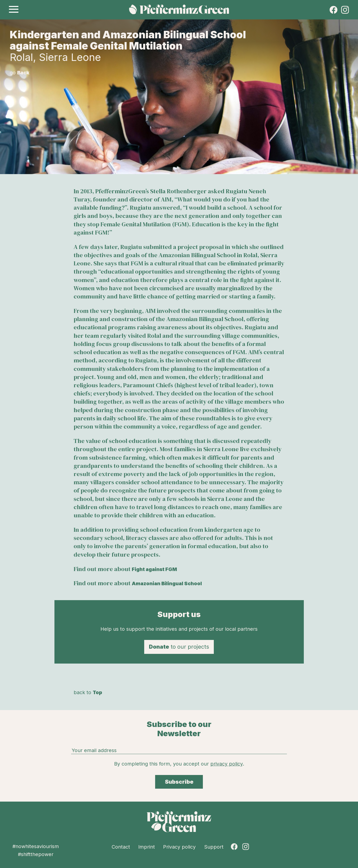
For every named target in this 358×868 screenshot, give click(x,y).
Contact (121, 847)
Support (214, 847)
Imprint (147, 847)
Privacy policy (179, 847)
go (20, 73)
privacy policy (226, 764)
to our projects (179, 647)
